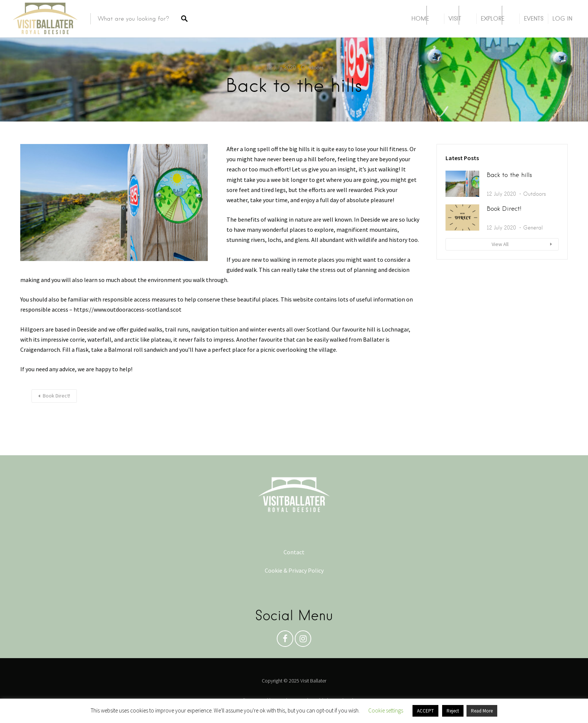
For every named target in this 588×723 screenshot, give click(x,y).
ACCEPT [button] (425, 711)
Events (534, 19)
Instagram (303, 640)
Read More (482, 711)
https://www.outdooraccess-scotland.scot (128, 309)
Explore (493, 19)
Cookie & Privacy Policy (294, 570)
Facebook (285, 640)
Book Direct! (56, 396)
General (533, 228)
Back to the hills (509, 175)
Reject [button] (453, 711)
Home (420, 19)
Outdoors (312, 67)
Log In (562, 19)
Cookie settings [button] (386, 710)
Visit (455, 19)
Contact (294, 552)
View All (500, 244)
